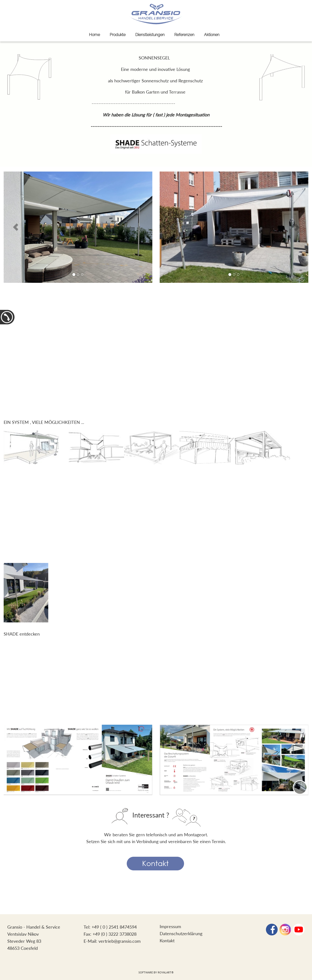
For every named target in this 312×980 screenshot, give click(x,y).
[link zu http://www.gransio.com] (156, 14)
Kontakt (167, 941)
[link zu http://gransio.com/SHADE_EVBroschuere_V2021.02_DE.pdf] (26, 592)
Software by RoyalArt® (156, 972)
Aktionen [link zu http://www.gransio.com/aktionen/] (212, 35)
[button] (16, 227)
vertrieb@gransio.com (120, 941)
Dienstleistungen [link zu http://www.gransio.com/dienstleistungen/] (150, 35)
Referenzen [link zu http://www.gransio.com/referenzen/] (184, 35)
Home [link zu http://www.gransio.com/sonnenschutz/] (94, 35)
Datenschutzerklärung (181, 933)
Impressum (170, 926)
